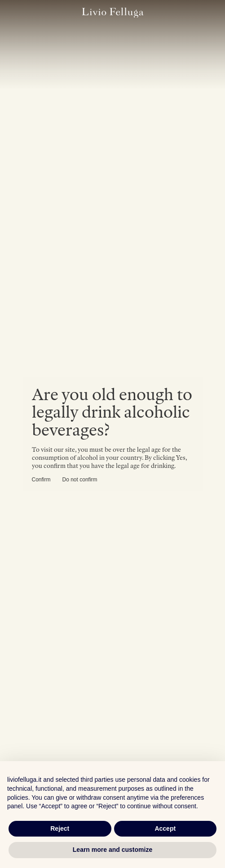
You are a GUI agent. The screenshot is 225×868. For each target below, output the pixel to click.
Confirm (41, 480)
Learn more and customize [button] (112, 850)
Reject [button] (60, 828)
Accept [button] (165, 828)
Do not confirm (80, 480)
